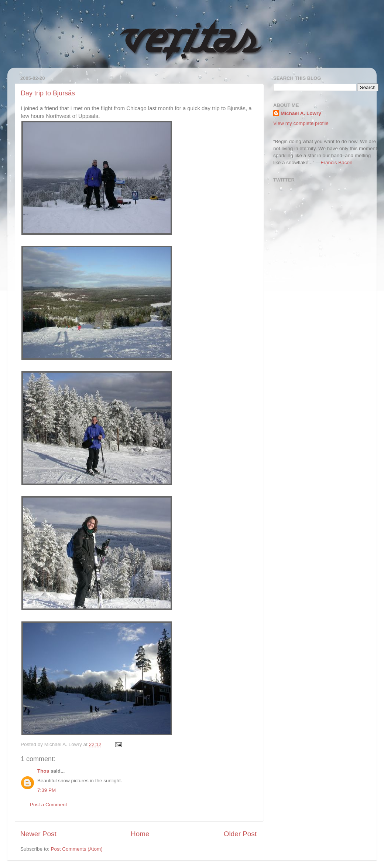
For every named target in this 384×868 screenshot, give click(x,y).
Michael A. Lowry (301, 113)
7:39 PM (47, 790)
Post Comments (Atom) (77, 849)
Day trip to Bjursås (48, 93)
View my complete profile (301, 123)
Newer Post (38, 834)
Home (140, 834)
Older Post (240, 834)
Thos (43, 771)
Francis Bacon (336, 162)
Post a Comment (49, 805)
